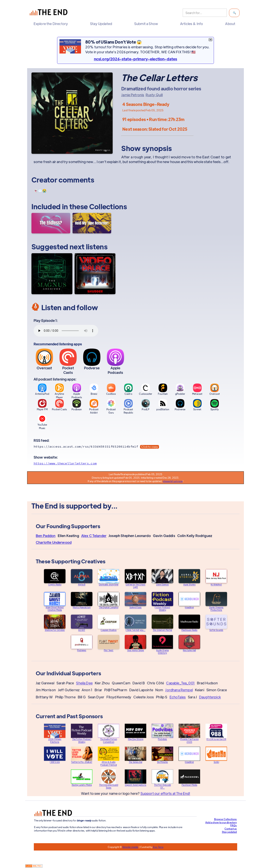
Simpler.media (130, 847)
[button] (52, 24)
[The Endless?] (51, 223)
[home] (50, 13)
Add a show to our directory (221, 822)
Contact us (231, 829)
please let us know (173, 481)
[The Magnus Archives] (52, 274)
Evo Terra (158, 847)
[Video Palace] (95, 274)
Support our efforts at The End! (165, 797)
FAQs (234, 825)
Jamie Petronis (133, 95)
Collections (108, 206)
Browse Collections (226, 819)
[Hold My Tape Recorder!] (92, 223)
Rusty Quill (154, 95)
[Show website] (135, 463)
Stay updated (229, 832)
